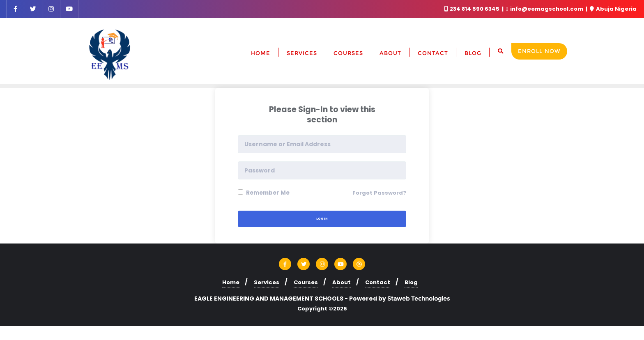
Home (231, 282)
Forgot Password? (379, 193)
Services (267, 282)
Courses (306, 282)
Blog (411, 282)
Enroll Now (539, 51)
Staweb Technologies (419, 298)
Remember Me (265, 193)
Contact (378, 282)
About (342, 282)
